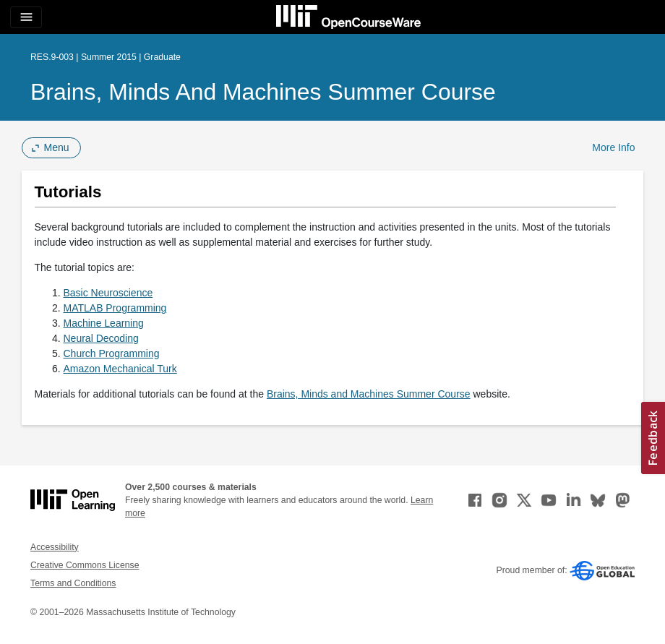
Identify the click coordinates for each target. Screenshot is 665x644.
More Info (613, 147)
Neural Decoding (101, 338)
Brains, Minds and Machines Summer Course (263, 92)
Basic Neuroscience (108, 293)
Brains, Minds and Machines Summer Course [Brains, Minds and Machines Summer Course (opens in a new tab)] (369, 394)
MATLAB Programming (115, 308)
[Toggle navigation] (26, 17)
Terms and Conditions (73, 583)
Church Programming (112, 353)
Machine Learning (104, 323)
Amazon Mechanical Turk (120, 369)
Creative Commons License (85, 565)
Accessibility (55, 547)
